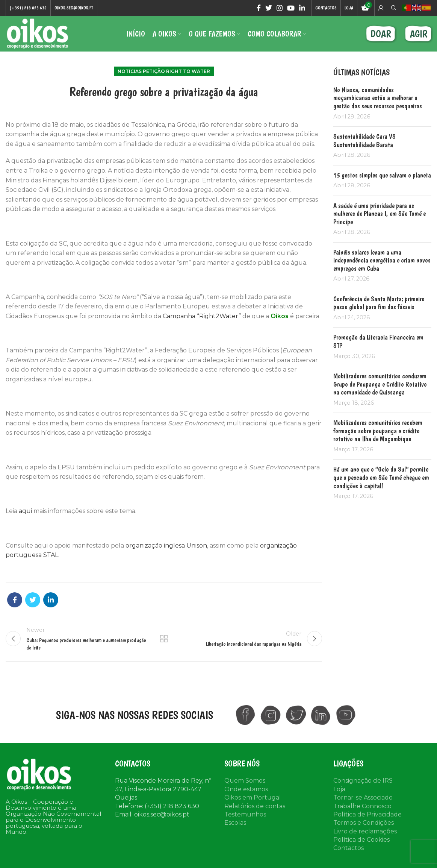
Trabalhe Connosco (362, 806)
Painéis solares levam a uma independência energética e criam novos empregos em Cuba (382, 260)
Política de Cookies (361, 840)
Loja (339, 789)
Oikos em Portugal (253, 797)
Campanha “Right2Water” (202, 316)
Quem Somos (245, 781)
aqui (26, 511)
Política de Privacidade (367, 814)
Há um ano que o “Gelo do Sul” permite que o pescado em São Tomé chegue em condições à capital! (381, 477)
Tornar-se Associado (363, 797)
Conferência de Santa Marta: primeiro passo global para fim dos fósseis (379, 303)
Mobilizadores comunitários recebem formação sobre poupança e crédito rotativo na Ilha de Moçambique (378, 431)
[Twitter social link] (269, 8)
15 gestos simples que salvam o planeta (382, 175)
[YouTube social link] (291, 8)
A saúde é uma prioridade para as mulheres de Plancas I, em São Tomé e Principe (380, 214)
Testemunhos (245, 814)
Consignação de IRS (363, 781)
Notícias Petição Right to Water (164, 71)
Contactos (349, 848)
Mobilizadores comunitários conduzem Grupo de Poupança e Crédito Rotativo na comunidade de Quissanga (380, 384)
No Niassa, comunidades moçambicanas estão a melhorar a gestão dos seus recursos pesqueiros (378, 98)
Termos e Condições (364, 823)
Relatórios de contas (255, 806)
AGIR (419, 34)
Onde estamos (246, 789)
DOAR (381, 34)
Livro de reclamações (365, 831)
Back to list (164, 639)
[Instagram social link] (280, 8)
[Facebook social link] (259, 8)
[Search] (393, 8)
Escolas (235, 823)
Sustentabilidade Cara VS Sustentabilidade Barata (364, 140)
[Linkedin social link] (302, 8)
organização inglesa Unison (166, 546)
